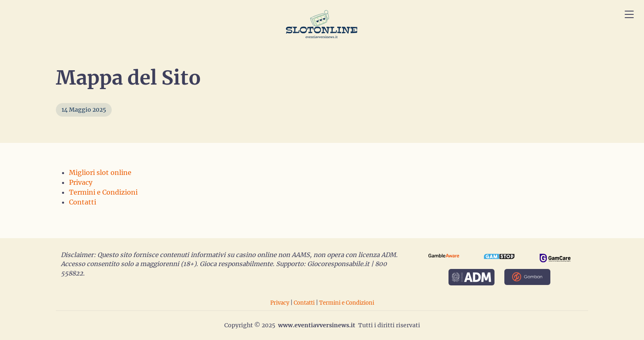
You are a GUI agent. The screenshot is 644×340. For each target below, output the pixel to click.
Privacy (81, 182)
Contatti (82, 202)
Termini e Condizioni (102, 192)
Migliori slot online (99, 172)
